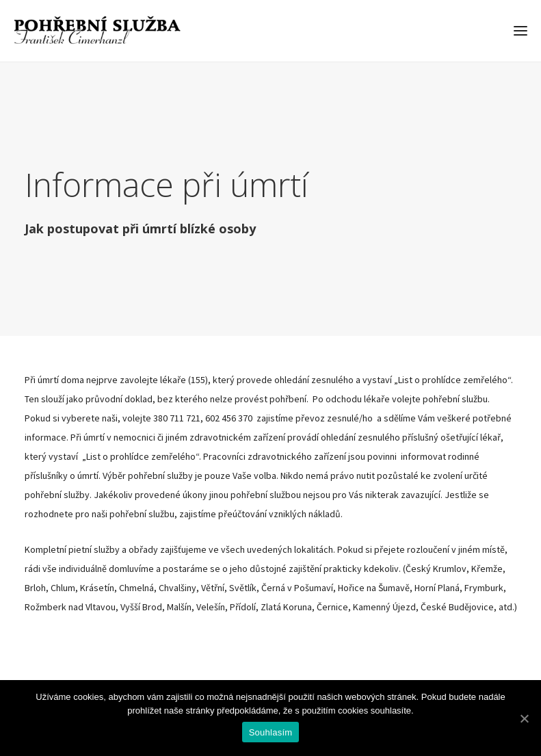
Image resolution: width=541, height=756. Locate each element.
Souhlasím (271, 732)
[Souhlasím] (524, 718)
